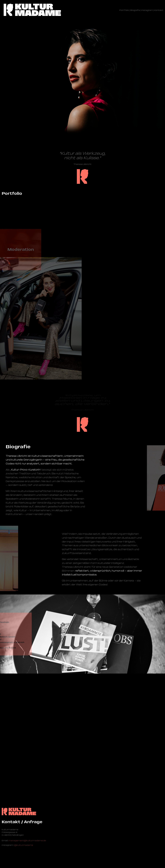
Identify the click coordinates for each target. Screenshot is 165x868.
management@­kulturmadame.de (27, 840)
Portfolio (124, 10)
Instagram (147, 10)
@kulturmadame (24, 845)
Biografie (135, 10)
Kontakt (159, 10)
